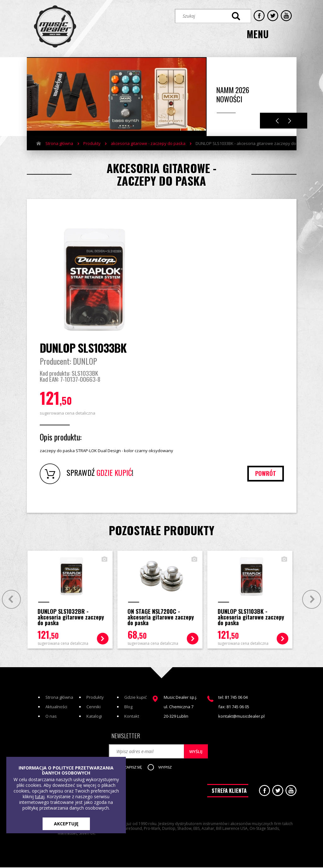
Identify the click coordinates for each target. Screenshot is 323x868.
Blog (128, 708)
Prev (10, 600)
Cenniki (94, 708)
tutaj (40, 796)
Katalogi (94, 717)
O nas (51, 717)
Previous (277, 119)
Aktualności (56, 708)
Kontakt (132, 717)
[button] (133, 769)
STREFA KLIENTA (229, 793)
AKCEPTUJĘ (66, 824)
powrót (265, 474)
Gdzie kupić (135, 698)
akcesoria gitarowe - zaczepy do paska (148, 142)
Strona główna (59, 142)
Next (290, 119)
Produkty (92, 142)
